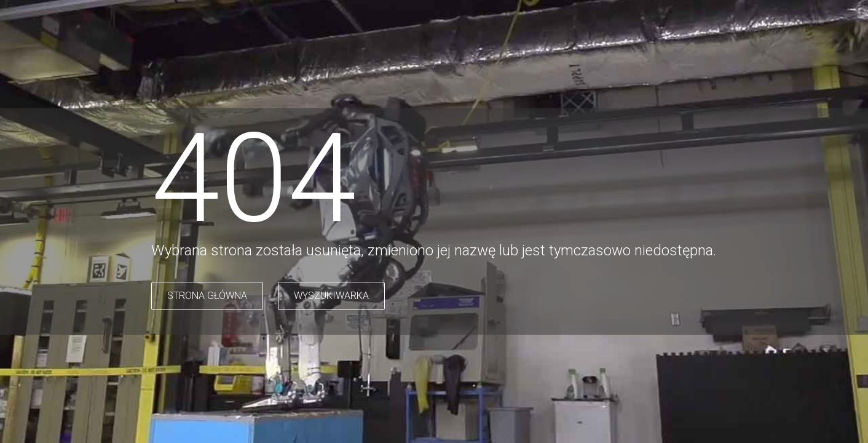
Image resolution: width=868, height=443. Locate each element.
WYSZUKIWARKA (331, 296)
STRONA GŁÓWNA (207, 296)
